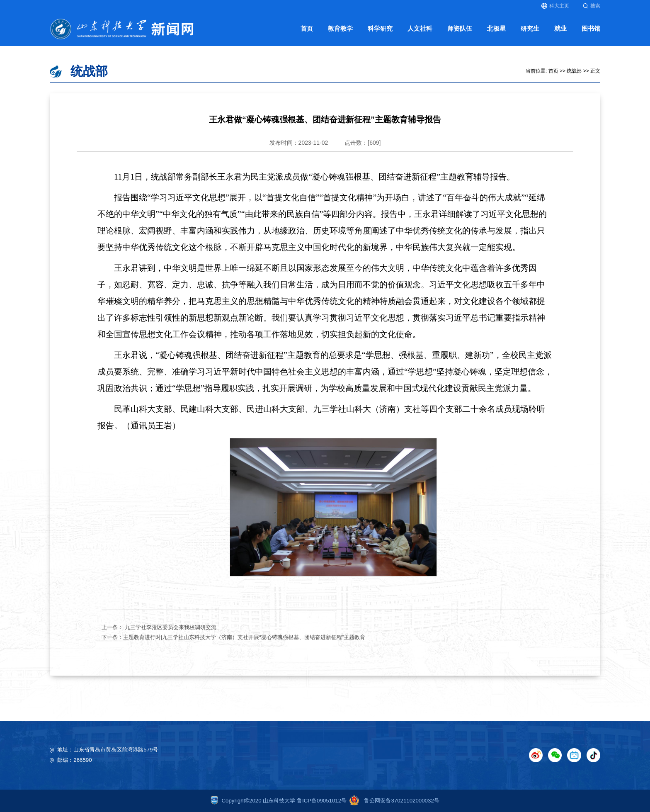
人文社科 (420, 29)
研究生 (530, 29)
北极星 (496, 29)
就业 (560, 29)
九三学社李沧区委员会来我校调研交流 (170, 627)
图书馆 (591, 29)
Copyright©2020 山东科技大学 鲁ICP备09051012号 (279, 801)
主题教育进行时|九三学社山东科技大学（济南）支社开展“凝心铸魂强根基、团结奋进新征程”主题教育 (244, 637)
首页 (307, 29)
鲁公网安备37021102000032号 (393, 801)
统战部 (574, 71)
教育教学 (340, 29)
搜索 (592, 6)
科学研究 (380, 29)
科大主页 (555, 6)
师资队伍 (460, 29)
